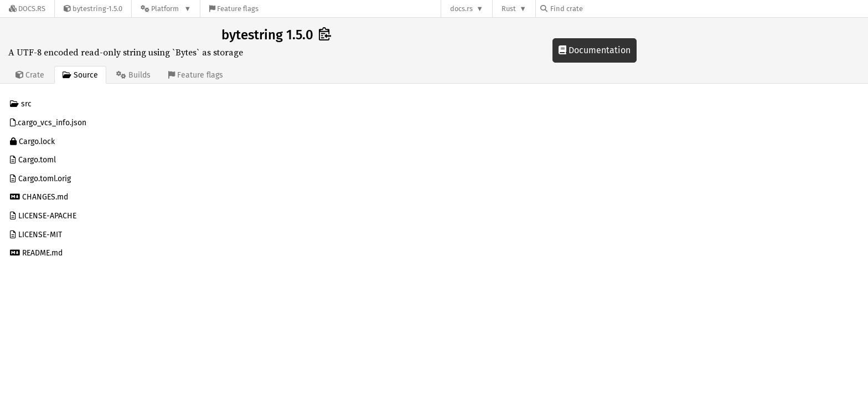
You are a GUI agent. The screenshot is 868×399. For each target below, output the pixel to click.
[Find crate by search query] (596, 9)
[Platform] (166, 9)
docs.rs (461, 9)
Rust (509, 9)
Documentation (595, 50)
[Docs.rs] (27, 9)
